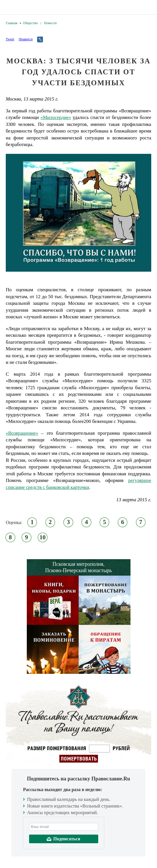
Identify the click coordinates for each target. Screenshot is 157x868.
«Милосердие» (56, 117)
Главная (12, 23)
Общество (30, 23)
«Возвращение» (22, 433)
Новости (50, 23)
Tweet (10, 39)
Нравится (26, 39)
